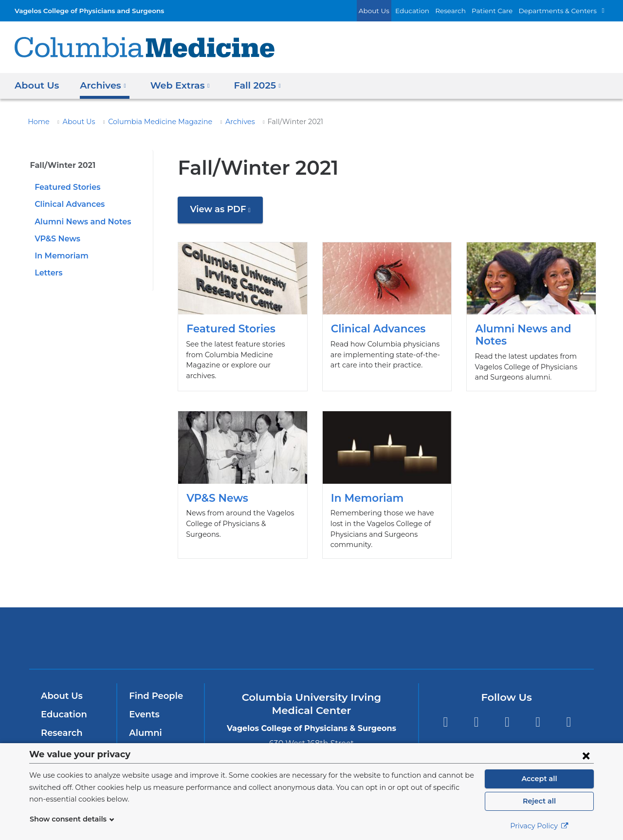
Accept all (539, 779)
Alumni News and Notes (79, 222)
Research (464, 10)
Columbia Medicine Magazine (147, 122)
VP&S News (56, 239)
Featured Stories (65, 187)
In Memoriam (59, 256)
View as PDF (224, 213)
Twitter (476, 712)
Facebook (445, 712)
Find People (154, 686)
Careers (145, 741)
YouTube (507, 712)
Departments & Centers (562, 10)
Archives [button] (101, 85)
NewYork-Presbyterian (312, 634)
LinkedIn (538, 712)
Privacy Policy (539, 826)
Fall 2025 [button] (249, 85)
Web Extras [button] (175, 85)
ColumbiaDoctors (452, 627)
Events (143, 704)
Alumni (144, 722)
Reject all (539, 801)
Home (37, 122)
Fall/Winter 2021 (60, 165)
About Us (395, 10)
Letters (47, 273)
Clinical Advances (68, 204)
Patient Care (503, 10)
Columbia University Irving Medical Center (179, 627)
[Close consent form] (586, 755)
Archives (220, 122)
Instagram (569, 712)
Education (429, 10)
